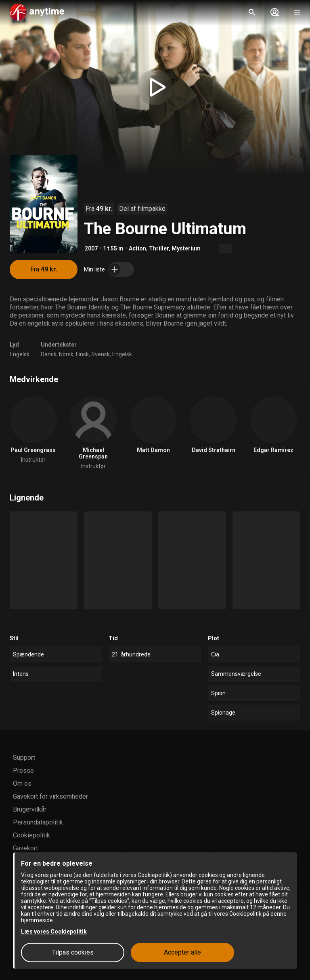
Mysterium (186, 248)
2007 (91, 248)
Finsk (82, 354)
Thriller (159, 248)
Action (137, 248)
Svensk (101, 354)
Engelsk (20, 354)
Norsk (66, 354)
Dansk (49, 354)
